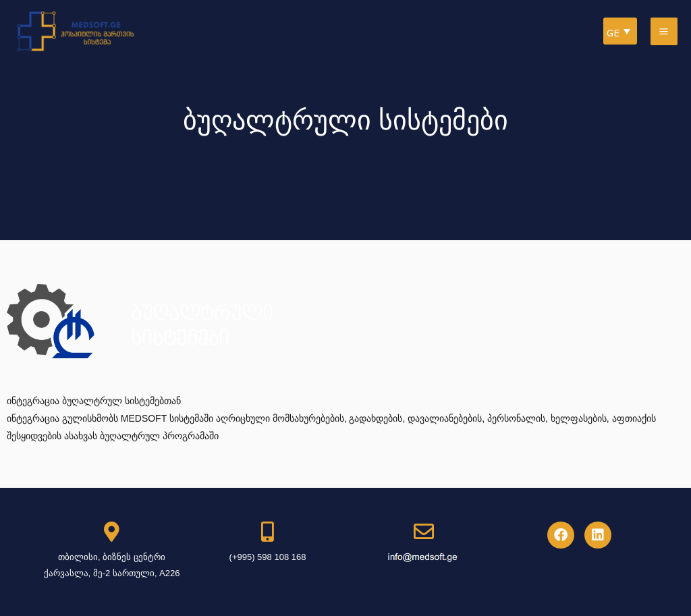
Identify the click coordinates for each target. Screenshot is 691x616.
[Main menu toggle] (664, 31)
